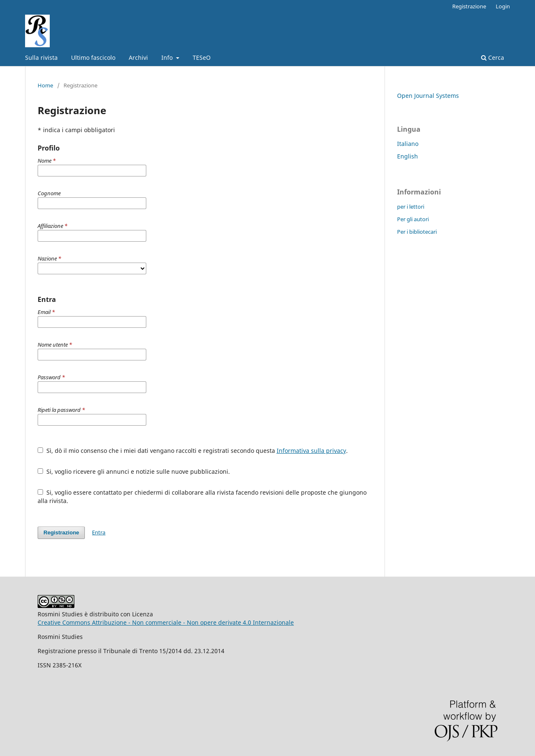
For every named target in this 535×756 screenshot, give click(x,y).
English (408, 156)
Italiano (408, 144)
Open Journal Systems (428, 96)
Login (503, 6)
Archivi (138, 57)
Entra (99, 532)
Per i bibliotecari (417, 232)
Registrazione (469, 6)
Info (168, 57)
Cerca (493, 57)
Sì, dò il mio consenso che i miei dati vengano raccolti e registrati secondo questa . (193, 451)
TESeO (202, 57)
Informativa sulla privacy (311, 451)
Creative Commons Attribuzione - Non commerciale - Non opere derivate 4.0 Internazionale (166, 622)
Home (45, 85)
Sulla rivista (41, 57)
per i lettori (411, 207)
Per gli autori (413, 219)
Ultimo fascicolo (93, 57)
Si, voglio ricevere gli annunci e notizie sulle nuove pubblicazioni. (134, 471)
